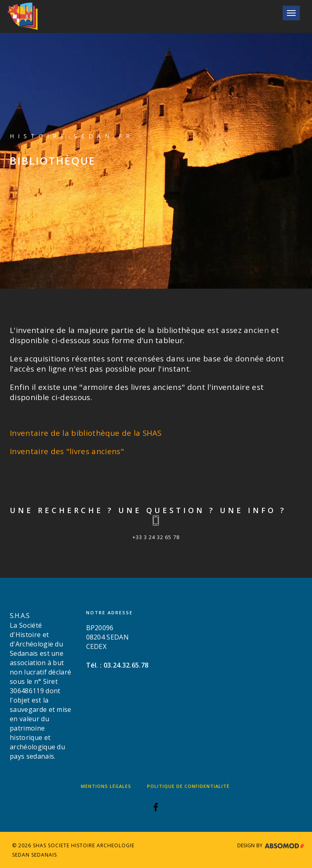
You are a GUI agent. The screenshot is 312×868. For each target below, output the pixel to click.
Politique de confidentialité (188, 786)
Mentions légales (106, 786)
